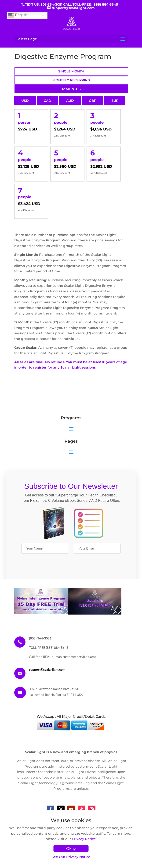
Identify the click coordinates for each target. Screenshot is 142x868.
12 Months (71, 89)
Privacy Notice (84, 839)
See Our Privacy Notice (71, 857)
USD (25, 101)
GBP (93, 101)
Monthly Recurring (71, 80)
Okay (71, 849)
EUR (115, 101)
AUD (70, 101)
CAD (47, 101)
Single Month (71, 71)
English (18, 15)
